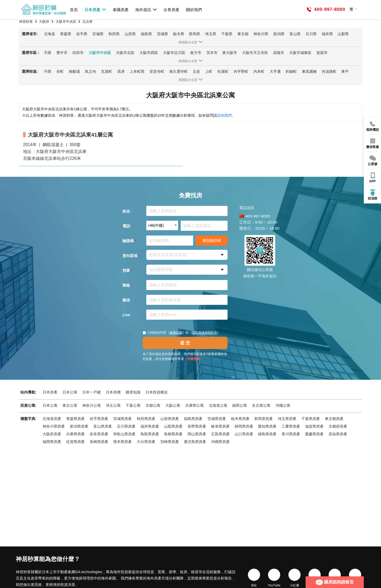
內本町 (259, 71)
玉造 (196, 71)
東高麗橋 (309, 71)
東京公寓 (70, 405)
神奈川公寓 (92, 405)
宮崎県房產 (170, 442)
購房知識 (133, 392)
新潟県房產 (79, 426)
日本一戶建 (92, 392)
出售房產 (171, 10)
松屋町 (223, 71)
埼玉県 (211, 34)
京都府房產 (338, 426)
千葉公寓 (133, 405)
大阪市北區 (125, 53)
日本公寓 (70, 392)
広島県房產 (220, 434)
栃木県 (179, 34)
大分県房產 (146, 442)
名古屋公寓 (261, 405)
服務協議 (176, 333)
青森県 (66, 34)
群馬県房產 (264, 419)
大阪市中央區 (100, 53)
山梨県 (343, 34)
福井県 (327, 34)
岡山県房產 (197, 434)
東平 (345, 71)
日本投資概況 (157, 392)
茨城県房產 (217, 419)
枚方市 (196, 53)
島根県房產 (173, 434)
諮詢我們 (224, 115)
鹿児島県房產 (195, 442)
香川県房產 (291, 434)
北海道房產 (52, 419)
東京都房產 (334, 419)
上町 (209, 71)
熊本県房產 (123, 442)
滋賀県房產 (314, 426)
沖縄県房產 (220, 442)
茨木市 (212, 53)
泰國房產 (121, 10)
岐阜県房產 (220, 426)
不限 (48, 53)
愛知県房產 (267, 426)
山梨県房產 (173, 426)
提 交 (185, 343)
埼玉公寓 (113, 405)
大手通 (275, 71)
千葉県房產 (311, 419)
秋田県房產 (146, 419)
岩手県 (82, 34)
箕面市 (322, 53)
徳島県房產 (267, 434)
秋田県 (114, 34)
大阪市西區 (149, 53)
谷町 (60, 71)
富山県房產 (103, 426)
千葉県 (227, 34)
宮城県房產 (123, 419)
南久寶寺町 (179, 71)
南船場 (74, 71)
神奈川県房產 (54, 426)
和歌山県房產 (124, 434)
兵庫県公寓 (194, 405)
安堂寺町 (157, 71)
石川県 (311, 34)
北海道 (49, 34)
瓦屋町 (107, 71)
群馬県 (194, 34)
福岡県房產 (52, 442)
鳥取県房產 (150, 434)
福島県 (146, 34)
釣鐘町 (291, 71)
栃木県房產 (240, 419)
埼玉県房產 (287, 419)
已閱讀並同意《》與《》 (182, 333)
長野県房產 (197, 426)
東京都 (243, 34)
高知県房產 (338, 434)
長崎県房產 (99, 442)
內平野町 (241, 71)
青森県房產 (75, 419)
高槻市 (279, 53)
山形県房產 (170, 419)
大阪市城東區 (300, 53)
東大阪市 (230, 53)
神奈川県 (261, 34)
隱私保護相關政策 (205, 333)
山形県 (130, 34)
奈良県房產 (99, 434)
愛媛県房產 (314, 434)
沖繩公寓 (283, 405)
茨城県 (162, 34)
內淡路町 (329, 71)
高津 (121, 71)
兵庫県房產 (75, 434)
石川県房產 (126, 426)
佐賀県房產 (75, 442)
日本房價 (113, 392)
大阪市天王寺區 (255, 53)
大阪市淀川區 (174, 53)
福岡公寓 (239, 405)
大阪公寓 (173, 405)
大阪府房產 (52, 434)
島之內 (90, 71)
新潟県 (279, 34)
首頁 (74, 10)
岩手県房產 (99, 419)
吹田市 (78, 53)
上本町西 (137, 71)
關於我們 (194, 10)
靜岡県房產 (244, 426)
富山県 (295, 34)
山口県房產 (244, 434)
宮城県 (98, 34)
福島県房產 (193, 419)
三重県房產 (291, 426)
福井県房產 (150, 426)
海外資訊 (146, 10)
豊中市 (62, 53)
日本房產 (95, 10)
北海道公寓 (218, 405)
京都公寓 (153, 405)
